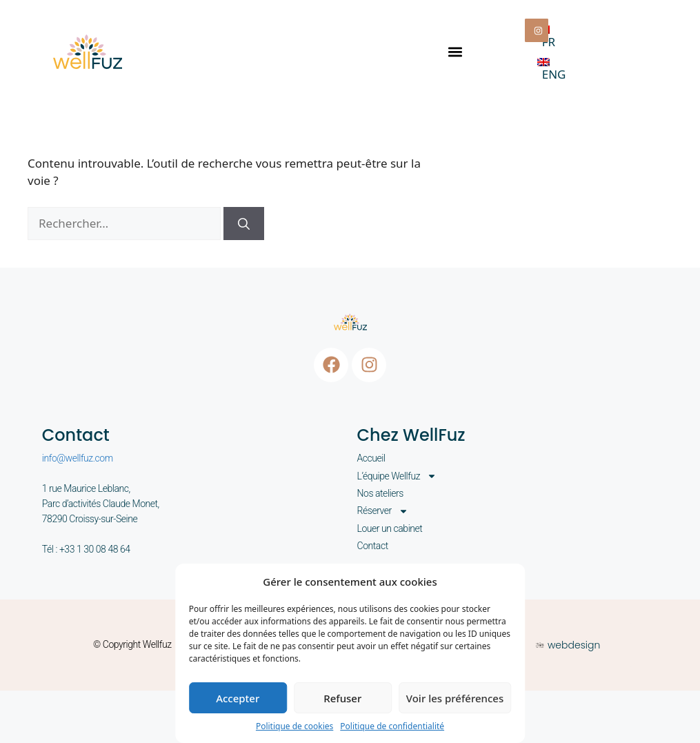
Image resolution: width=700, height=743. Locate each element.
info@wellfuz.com (78, 458)
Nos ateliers (380, 493)
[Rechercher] (244, 224)
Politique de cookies (294, 726)
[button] (455, 51)
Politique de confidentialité (392, 726)
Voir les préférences (455, 698)
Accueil (371, 458)
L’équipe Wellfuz (397, 476)
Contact (373, 546)
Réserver (383, 511)
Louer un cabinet (390, 528)
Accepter (238, 698)
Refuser (342, 698)
